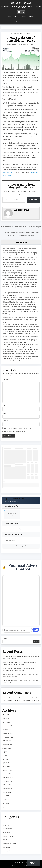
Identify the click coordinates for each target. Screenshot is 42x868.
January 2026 (7, 730)
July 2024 (6, 796)
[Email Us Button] (23, 22)
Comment (6, 379)
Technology (6, 847)
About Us (16, 16)
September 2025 (8, 744)
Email (5, 413)
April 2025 (6, 763)
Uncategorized (7, 851)
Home (9, 16)
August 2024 (7, 792)
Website (5, 421)
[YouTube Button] (19, 22)
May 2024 (6, 803)
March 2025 (6, 766)
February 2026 (7, 726)
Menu (23, 12)
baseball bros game (11, 698)
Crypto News (21, 242)
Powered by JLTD (21, 546)
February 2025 (7, 770)
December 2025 (8, 733)
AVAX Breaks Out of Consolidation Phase (21, 39)
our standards (7, 173)
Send (36, 630)
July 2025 (6, 752)
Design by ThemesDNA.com (21, 866)
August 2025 (7, 748)
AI (3, 821)
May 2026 (6, 715)
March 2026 (6, 722)
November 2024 (8, 781)
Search (5, 639)
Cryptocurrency (18, 34)
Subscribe (33, 200)
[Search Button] (26, 22)
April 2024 (6, 807)
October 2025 (7, 741)
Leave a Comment (30, 45)
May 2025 (6, 759)
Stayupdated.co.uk (21, 2)
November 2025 (8, 737)
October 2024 (7, 785)
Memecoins (27, 34)
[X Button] (16, 22)
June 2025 (6, 755)
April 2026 (6, 719)
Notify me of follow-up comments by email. (18, 428)
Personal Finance (8, 836)
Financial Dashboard (28, 16)
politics (5, 840)
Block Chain (6, 825)
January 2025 (7, 774)
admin (9, 45)
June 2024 (6, 800)
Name (5, 405)
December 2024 (8, 778)
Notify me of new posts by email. (15, 432)
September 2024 (8, 789)
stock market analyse (9, 843)
